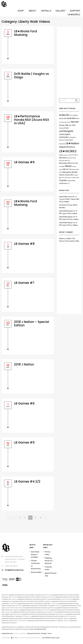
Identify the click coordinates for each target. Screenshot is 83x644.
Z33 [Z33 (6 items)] (68, 184)
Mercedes (7, 608)
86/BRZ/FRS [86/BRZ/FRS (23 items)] (64, 115)
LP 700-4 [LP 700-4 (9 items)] (75, 155)
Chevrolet (22, 621)
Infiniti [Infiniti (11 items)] (66, 128)
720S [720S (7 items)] (71, 115)
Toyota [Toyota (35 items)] (63, 180)
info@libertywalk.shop (14, 570)
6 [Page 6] (41, 518)
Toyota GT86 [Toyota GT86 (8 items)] (71, 181)
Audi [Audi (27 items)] (69, 118)
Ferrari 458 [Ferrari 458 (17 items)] (64, 125)
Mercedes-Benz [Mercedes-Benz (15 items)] (65, 163)
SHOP (21, 11)
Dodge (15, 610)
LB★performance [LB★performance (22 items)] (67, 147)
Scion (17, 606)
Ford (13, 597)
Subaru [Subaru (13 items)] (62, 175)
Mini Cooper (69, 616)
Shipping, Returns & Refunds (49, 561)
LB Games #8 (24, 244)
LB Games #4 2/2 (27, 482)
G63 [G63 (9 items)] (70, 125)
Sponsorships (36, 572)
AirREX (4, 595)
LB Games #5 (24, 443)
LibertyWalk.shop (7, 633)
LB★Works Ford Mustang (26, 33)
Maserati (16, 614)
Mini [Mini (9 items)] (74, 163)
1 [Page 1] (14, 518)
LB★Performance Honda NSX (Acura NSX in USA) (32, 120)
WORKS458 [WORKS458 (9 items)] (63, 183)
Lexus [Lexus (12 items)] (61, 155)
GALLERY (61, 11)
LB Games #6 (24, 403)
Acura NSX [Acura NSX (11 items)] (63, 118)
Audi (57, 606)
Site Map (44, 633)
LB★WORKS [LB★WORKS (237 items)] (68, 151)
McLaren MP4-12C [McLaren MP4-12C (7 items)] (65, 161)
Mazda (61, 614)
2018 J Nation (24, 364)
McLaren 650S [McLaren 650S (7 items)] (71, 158)
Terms (50, 633)
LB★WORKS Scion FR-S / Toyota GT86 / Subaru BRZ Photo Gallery (69, 199)
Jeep (65, 618)
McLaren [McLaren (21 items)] (63, 158)
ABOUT (32, 11)
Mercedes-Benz (17, 608)
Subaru (7, 612)
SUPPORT (75, 11)
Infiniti (50, 597)
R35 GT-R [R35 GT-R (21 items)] (67, 169)
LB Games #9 (24, 162)
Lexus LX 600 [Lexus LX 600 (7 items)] (68, 155)
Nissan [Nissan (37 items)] (68, 166)
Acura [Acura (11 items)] (75, 115)
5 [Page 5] (36, 518)
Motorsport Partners (34, 633)
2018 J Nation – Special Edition (32, 324)
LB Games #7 (24, 283)
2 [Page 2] (20, 518)
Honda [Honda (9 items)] (61, 128)
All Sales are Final (40, 629)
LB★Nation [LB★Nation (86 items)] (72, 143)
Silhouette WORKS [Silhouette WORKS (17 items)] (70, 172)
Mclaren (26, 616)
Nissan (47, 595)
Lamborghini (49, 612)
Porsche (67, 599)
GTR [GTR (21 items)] (74, 125)
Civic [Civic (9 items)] (69, 122)
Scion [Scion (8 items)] (73, 170)
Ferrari (46, 610)
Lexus (13, 599)
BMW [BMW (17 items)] (74, 118)
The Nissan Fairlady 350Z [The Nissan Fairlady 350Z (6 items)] (72, 178)
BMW (51, 608)
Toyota (13, 604)
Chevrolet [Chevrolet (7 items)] (64, 122)
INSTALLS (46, 11)
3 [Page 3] (25, 518)
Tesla (65, 621)
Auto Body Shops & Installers (35, 554)
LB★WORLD (74, 14)
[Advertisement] (69, 61)
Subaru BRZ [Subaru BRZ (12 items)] (69, 175)
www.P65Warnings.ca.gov (51, 638)
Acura (53, 604)
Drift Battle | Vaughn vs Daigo (31, 76)
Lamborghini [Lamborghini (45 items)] (66, 131)
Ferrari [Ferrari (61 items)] (75, 122)
